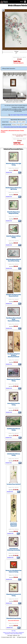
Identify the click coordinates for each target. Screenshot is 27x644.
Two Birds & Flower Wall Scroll (14, 484)
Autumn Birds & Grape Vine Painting (14, 404)
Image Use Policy (7, 633)
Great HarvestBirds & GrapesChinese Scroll (14, 525)
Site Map (13, 631)
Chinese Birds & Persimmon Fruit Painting (14, 595)
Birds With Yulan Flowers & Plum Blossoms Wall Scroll (14, 295)
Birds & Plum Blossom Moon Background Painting (14, 213)
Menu (23, 2)
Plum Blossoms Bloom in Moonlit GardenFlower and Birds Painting (13, 319)
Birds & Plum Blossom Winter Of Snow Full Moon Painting (14, 260)
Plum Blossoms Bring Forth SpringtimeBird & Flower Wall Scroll (13, 355)
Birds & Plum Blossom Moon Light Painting (13, 164)
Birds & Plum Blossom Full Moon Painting (13, 237)
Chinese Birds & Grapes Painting (13, 618)
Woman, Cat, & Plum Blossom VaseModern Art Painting (13, 571)
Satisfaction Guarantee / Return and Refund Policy (14, 633)
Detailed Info (9, 172)
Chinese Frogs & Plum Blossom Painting (13, 380)
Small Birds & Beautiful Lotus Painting (14, 429)
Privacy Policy (15, 633)
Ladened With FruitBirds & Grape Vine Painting (13, 549)
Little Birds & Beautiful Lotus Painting (13, 455)
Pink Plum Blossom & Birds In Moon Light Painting (13, 189)
